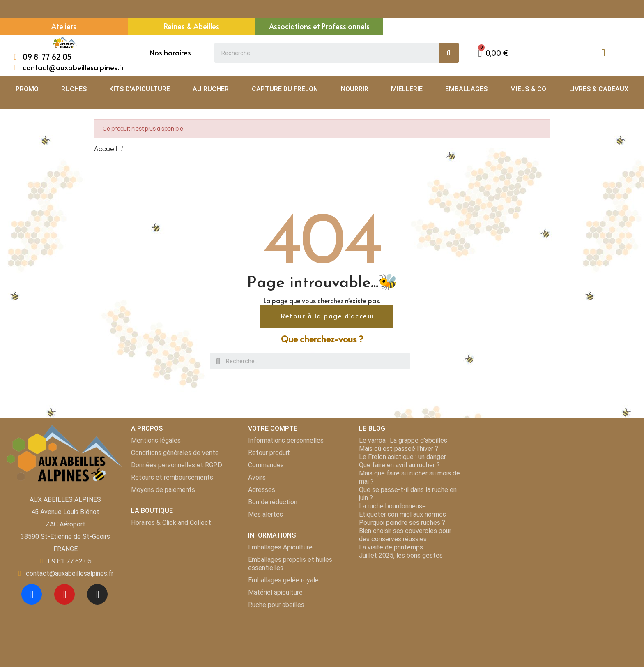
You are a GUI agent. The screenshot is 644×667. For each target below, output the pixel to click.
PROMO (27, 89)
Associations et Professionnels (319, 26)
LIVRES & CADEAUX (599, 89)
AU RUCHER (211, 89)
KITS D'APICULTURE (139, 89)
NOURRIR (355, 89)
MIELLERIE (407, 89)
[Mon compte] (603, 53)
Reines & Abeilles (192, 26)
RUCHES (74, 89)
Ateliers (64, 26)
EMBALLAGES (466, 89)
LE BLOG (372, 429)
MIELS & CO (528, 89)
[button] (326, 316)
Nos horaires (170, 52)
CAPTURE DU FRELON (285, 89)
